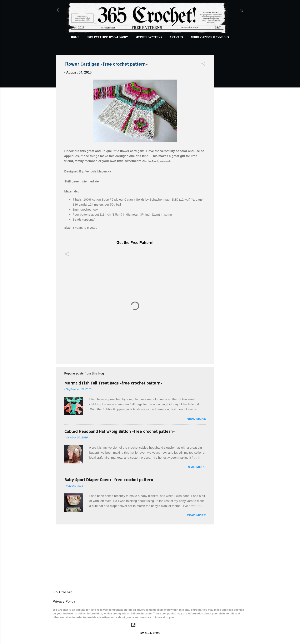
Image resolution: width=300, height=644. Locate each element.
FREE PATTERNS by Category (107, 37)
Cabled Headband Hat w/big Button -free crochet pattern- (119, 431)
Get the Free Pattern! (135, 243)
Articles (176, 37)
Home (75, 37)
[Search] (242, 11)
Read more (196, 419)
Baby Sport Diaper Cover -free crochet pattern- (110, 480)
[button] (203, 64)
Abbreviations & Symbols (210, 37)
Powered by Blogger (150, 625)
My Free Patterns (149, 37)
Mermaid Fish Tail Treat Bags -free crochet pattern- (113, 383)
